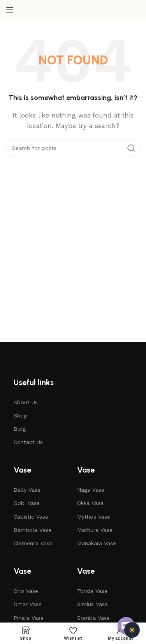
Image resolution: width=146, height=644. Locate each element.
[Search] (73, 148)
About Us (26, 402)
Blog (20, 429)
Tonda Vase (92, 591)
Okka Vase (90, 503)
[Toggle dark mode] (132, 630)
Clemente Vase (33, 543)
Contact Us (28, 442)
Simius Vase (92, 604)
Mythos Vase (94, 517)
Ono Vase (26, 591)
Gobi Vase (27, 503)
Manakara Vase (97, 543)
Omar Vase (28, 604)
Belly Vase (27, 490)
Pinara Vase (29, 618)
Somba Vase (93, 618)
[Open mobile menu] (10, 10)
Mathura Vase (95, 530)
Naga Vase (91, 490)
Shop (20, 416)
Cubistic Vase (31, 517)
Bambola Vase (33, 530)
